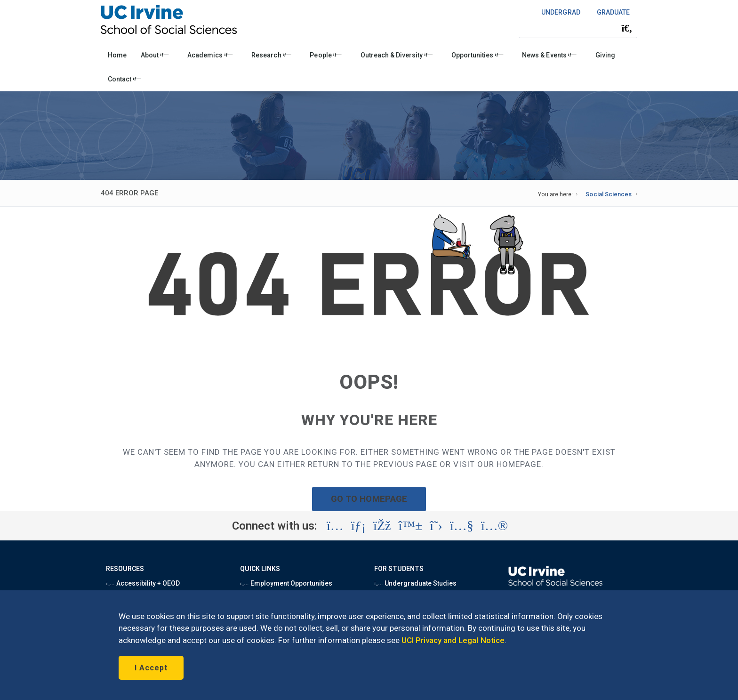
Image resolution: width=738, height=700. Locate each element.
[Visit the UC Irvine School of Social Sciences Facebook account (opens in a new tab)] (382, 526)
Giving (605, 55)
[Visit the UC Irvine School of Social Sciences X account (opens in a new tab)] (436, 526)
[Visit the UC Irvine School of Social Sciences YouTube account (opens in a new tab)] (462, 526)
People (325, 55)
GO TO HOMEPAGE (369, 499)
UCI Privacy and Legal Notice (453, 640)
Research (271, 55)
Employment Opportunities (286, 583)
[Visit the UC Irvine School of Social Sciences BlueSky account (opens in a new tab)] (411, 526)
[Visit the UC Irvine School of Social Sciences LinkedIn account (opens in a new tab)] (358, 526)
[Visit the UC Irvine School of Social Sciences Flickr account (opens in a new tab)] (494, 526)
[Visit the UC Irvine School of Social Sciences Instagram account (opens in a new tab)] (335, 526)
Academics (210, 55)
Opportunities (477, 55)
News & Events (549, 55)
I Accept (151, 668)
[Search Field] (578, 28)
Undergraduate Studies (415, 583)
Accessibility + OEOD (143, 583)
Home (117, 55)
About (155, 55)
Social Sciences (608, 194)
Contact (124, 79)
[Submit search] (627, 28)
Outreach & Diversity (397, 55)
